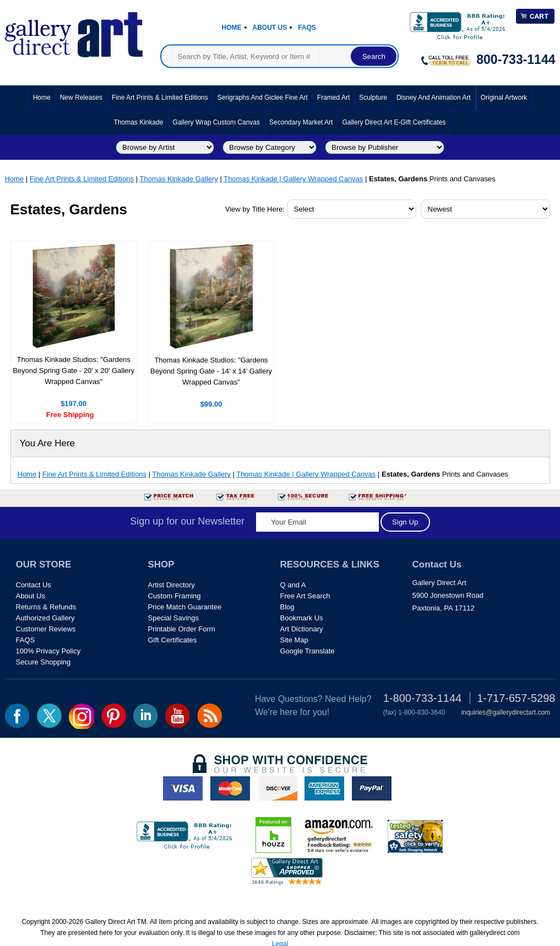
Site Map (294, 640)
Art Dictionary (302, 629)
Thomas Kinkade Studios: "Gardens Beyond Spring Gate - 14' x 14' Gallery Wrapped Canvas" (211, 371)
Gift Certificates (173, 640)
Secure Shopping (44, 662)
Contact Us (34, 585)
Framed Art (333, 98)
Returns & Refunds (46, 607)
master (230, 788)
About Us (270, 28)
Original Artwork (504, 98)
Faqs (307, 28)
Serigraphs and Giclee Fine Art (263, 98)
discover (278, 788)
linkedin (146, 716)
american (324, 788)
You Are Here (48, 443)
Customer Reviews (46, 629)
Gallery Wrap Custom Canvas (217, 122)
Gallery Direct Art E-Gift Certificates (394, 122)
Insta (81, 716)
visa (183, 788)
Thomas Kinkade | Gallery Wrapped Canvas (293, 179)
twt (49, 716)
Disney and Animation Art (434, 98)
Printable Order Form (182, 629)
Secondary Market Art (301, 122)
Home (232, 28)
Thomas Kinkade (139, 122)
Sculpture (373, 98)
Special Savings (174, 618)
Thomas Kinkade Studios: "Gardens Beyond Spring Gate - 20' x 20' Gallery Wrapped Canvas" (74, 371)
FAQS (26, 640)
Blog (287, 607)
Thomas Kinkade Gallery (178, 179)
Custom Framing (175, 596)
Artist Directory (172, 585)
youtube (178, 716)
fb (17, 716)
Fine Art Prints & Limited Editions (160, 98)
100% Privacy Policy (48, 651)
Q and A (293, 585)
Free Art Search (305, 596)
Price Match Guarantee (185, 607)
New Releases (81, 98)
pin (114, 716)
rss (210, 716)
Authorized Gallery (45, 618)
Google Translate (308, 651)
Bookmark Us (302, 618)
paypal (372, 788)
